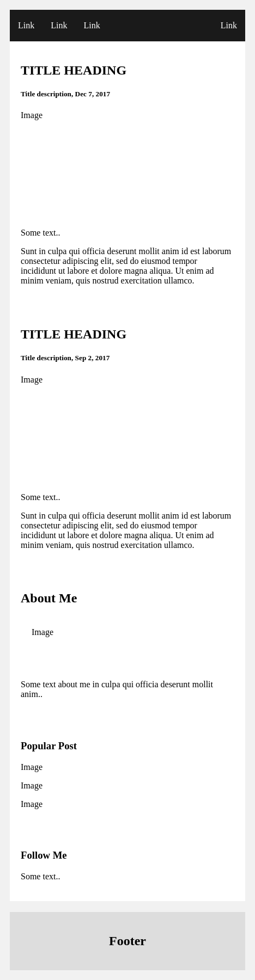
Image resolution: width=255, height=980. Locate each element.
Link (26, 25)
